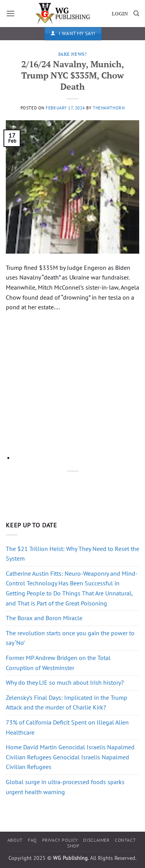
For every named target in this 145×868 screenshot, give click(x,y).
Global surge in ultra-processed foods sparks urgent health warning (65, 787)
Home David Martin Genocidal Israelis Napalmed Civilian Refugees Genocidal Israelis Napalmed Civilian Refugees (70, 757)
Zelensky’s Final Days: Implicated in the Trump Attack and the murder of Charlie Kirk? (67, 703)
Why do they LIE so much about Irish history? (65, 682)
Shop (73, 846)
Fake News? (73, 54)
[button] (10, 13)
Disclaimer (96, 840)
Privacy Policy (60, 840)
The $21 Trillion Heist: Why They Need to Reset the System (72, 554)
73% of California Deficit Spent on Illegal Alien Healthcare (67, 727)
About (15, 840)
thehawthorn (109, 108)
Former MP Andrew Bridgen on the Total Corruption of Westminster (58, 663)
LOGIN (120, 14)
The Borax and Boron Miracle (44, 618)
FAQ (32, 840)
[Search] (136, 14)
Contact (125, 840)
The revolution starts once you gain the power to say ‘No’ (70, 638)
